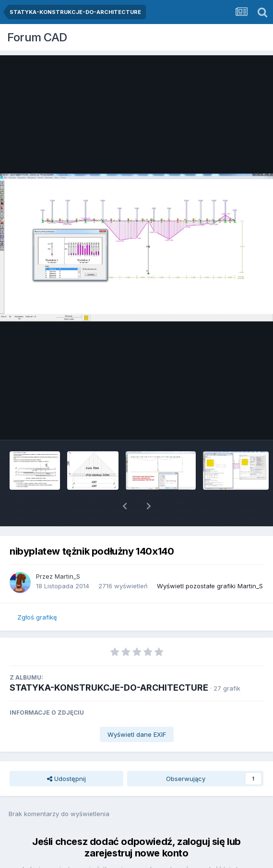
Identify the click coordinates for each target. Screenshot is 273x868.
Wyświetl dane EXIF (137, 709)
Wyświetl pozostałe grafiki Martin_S (210, 561)
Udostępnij (66, 754)
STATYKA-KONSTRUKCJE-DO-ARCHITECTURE (109, 663)
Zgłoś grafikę (37, 592)
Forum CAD (37, 37)
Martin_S (67, 551)
